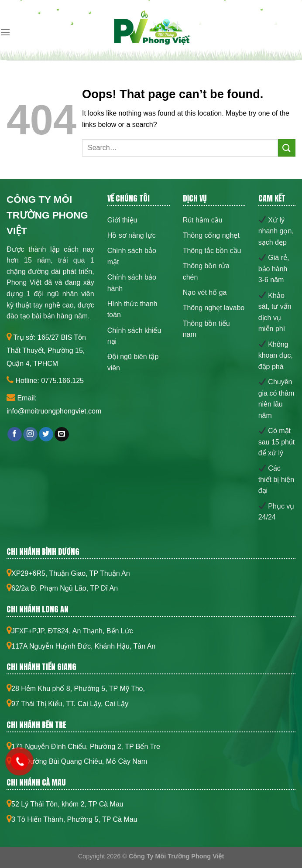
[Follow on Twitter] (46, 434)
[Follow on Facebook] (15, 434)
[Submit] (287, 148)
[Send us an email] (62, 434)
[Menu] (5, 32)
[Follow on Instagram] (30, 434)
